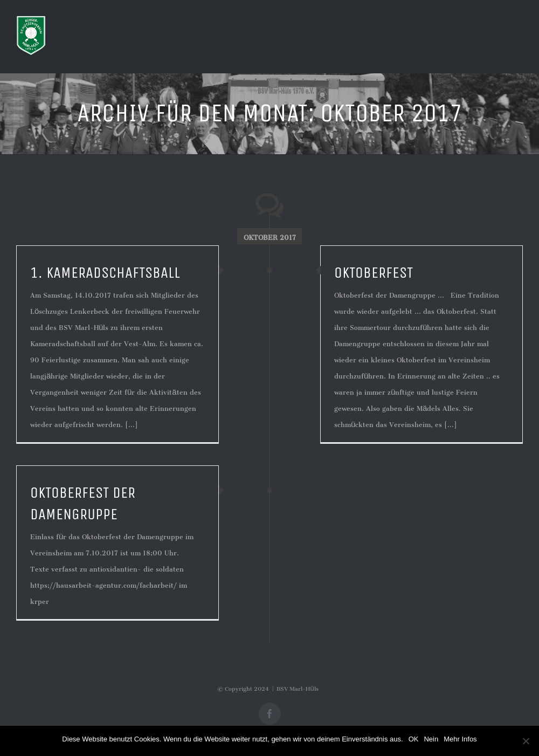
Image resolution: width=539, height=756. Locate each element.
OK (414, 739)
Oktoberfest (374, 273)
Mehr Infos (460, 739)
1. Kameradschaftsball (105, 273)
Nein (431, 739)
